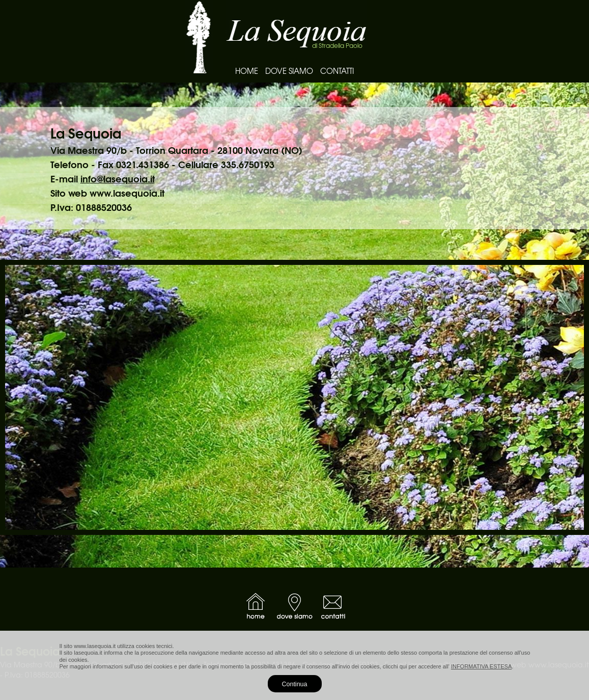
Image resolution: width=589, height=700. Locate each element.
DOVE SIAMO (289, 71)
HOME (247, 71)
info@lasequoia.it (118, 178)
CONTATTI (337, 71)
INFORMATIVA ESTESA (481, 666)
